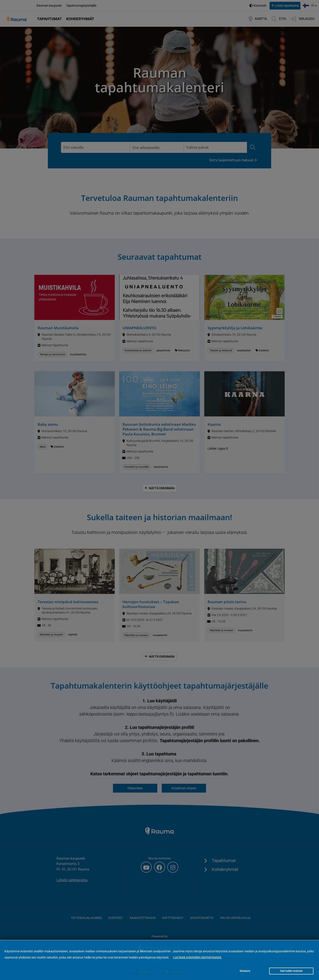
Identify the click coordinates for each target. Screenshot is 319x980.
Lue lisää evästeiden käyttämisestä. (197, 957)
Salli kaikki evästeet (291, 971)
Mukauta (245, 971)
